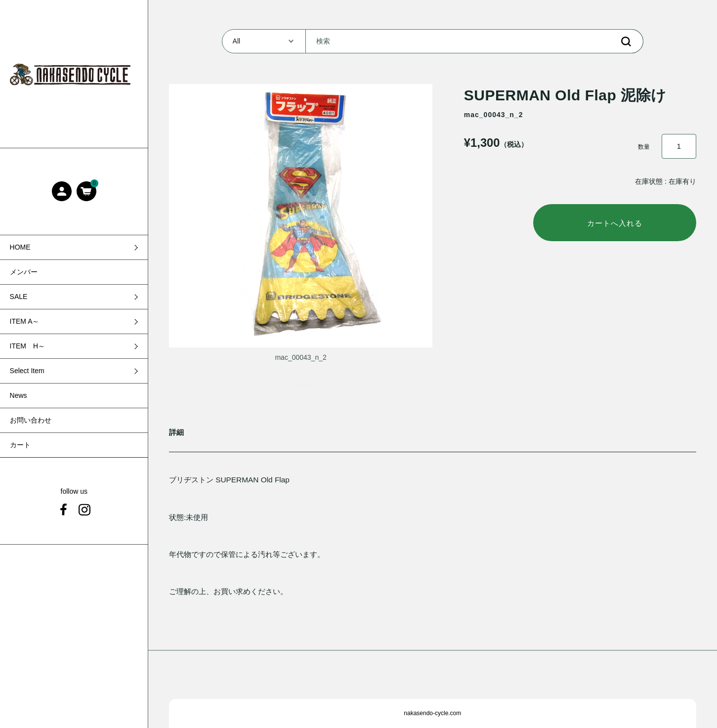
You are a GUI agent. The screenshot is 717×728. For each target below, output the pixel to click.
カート (20, 445)
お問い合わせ (31, 420)
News (19, 395)
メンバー (24, 272)
